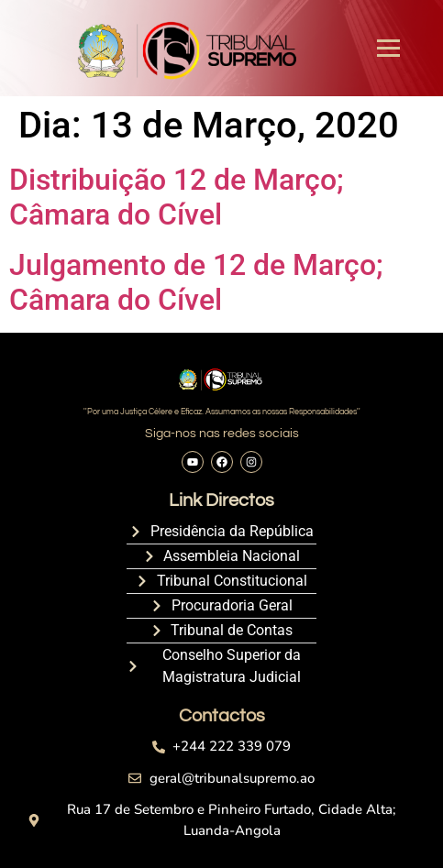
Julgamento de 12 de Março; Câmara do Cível (196, 282)
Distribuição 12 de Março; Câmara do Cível (177, 197)
